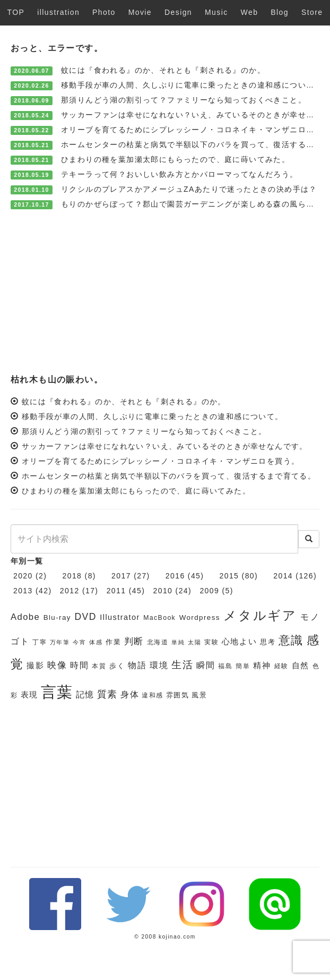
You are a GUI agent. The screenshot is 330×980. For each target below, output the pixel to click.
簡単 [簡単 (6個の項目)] (243, 666)
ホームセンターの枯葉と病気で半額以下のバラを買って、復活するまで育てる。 (169, 476)
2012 (70, 591)
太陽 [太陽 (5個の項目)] (194, 642)
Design (178, 12)
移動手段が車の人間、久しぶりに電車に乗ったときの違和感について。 (192, 85)
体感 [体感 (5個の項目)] (96, 642)
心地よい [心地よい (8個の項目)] (240, 642)
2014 (283, 576)
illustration (58, 12)
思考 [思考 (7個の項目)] (268, 642)
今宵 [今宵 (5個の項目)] (79, 642)
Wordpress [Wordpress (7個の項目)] (200, 617)
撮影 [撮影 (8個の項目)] (35, 666)
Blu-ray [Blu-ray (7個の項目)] (57, 617)
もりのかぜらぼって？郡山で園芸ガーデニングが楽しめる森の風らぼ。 (192, 204)
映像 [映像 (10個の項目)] (57, 665)
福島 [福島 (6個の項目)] (225, 666)
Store (312, 12)
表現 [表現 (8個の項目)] (29, 695)
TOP (16, 12)
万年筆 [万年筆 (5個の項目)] (60, 642)
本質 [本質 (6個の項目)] (99, 666)
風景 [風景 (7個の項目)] (199, 695)
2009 (209, 591)
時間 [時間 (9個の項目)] (79, 665)
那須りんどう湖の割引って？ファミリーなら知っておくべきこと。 (184, 100)
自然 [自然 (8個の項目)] (301, 666)
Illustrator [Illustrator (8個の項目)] (120, 617)
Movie (140, 12)
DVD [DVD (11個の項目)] (85, 617)
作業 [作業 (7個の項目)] (113, 642)
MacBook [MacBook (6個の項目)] (159, 618)
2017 (121, 576)
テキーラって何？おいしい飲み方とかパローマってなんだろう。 (180, 174)
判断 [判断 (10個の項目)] (134, 641)
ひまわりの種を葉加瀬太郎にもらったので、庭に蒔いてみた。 (175, 159)
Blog (280, 12)
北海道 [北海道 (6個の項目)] (158, 642)
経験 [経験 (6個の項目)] (281, 666)
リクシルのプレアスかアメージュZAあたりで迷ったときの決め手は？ (189, 189)
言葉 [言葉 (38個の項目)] (57, 692)
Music (216, 12)
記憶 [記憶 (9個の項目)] (85, 694)
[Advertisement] (165, 291)
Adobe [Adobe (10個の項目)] (25, 617)
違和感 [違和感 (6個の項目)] (152, 695)
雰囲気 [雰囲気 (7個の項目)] (177, 695)
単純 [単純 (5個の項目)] (178, 642)
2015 (229, 576)
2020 (23, 576)
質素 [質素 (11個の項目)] (107, 694)
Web (250, 12)
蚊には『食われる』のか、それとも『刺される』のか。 (163, 70)
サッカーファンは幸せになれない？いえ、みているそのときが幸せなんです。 (165, 446)
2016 (175, 576)
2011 (116, 591)
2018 (72, 576)
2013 (23, 591)
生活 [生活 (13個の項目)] (182, 665)
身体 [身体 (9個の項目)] (130, 694)
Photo (104, 12)
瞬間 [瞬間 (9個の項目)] (206, 665)
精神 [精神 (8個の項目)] (262, 666)
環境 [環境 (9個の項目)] (159, 665)
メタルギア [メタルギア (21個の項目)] (260, 616)
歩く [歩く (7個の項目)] (117, 666)
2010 (163, 591)
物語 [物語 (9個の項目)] (137, 665)
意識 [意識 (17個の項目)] (291, 640)
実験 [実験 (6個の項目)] (211, 642)
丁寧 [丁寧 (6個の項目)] (40, 642)
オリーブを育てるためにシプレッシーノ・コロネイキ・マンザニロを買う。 (161, 461)
